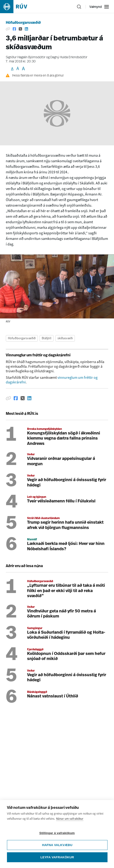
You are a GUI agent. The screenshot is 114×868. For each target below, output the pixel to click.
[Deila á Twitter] (20, 29)
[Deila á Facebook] (14, 29)
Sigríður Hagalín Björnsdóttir (26, 57)
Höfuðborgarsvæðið (23, 23)
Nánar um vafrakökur (70, 819)
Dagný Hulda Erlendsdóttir (69, 57)
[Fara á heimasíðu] (18, 7)
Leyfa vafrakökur (57, 857)
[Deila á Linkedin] (26, 29)
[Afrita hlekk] (8, 29)
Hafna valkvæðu (57, 845)
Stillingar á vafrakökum (57, 833)
